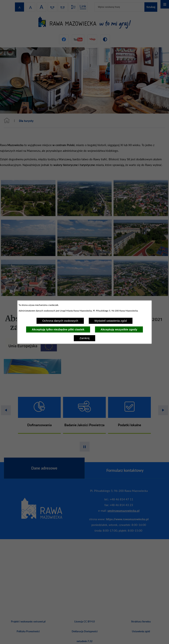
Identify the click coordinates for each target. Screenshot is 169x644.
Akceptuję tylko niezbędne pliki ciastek (58, 329)
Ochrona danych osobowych (60, 321)
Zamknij (84, 338)
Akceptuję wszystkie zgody (119, 329)
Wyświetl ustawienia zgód (111, 321)
